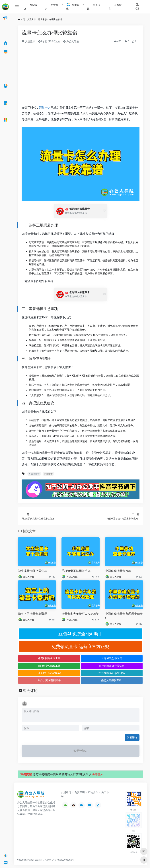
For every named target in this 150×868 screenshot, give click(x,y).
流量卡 (43, 108)
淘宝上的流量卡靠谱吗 (32, 614)
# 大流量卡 (34, 474)
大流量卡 (32, 19)
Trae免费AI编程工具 (49, 666)
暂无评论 (30, 691)
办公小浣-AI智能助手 (49, 680)
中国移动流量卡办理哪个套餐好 (124, 616)
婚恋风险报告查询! (112, 680)
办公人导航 (71, 41)
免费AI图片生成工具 (49, 658)
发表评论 (132, 737)
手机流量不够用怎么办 (76, 571)
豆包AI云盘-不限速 (112, 658)
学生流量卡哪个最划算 (32, 571)
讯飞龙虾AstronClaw (49, 673)
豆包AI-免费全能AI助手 (80, 634)
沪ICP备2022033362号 (63, 860)
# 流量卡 (48, 474)
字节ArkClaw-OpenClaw (112, 673)
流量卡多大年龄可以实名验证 (80, 614)
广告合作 (93, 792)
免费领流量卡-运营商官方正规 (80, 647)
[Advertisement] (81, 78)
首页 (23, 19)
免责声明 (80, 792)
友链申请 (66, 792)
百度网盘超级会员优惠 (112, 666)
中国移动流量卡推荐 (118, 571)
